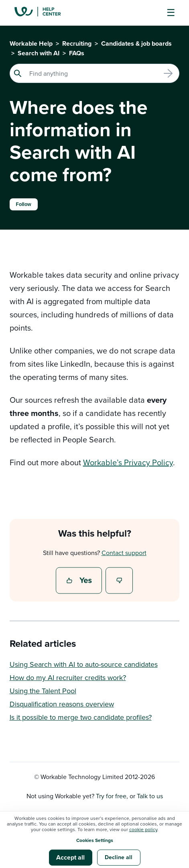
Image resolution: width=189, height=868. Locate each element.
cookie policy (143, 829)
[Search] (95, 73)
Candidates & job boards (136, 43)
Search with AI (39, 53)
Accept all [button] (70, 857)
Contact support (124, 553)
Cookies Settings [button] (95, 840)
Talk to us (150, 796)
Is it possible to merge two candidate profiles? (81, 717)
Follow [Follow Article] (24, 204)
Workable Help (31, 43)
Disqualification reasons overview (62, 704)
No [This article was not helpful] (120, 581)
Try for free (111, 796)
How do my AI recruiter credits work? (68, 677)
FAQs (77, 53)
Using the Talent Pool (43, 691)
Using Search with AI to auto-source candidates (84, 664)
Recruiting (77, 43)
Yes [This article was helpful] (80, 581)
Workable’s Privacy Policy (128, 462)
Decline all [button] (119, 857)
